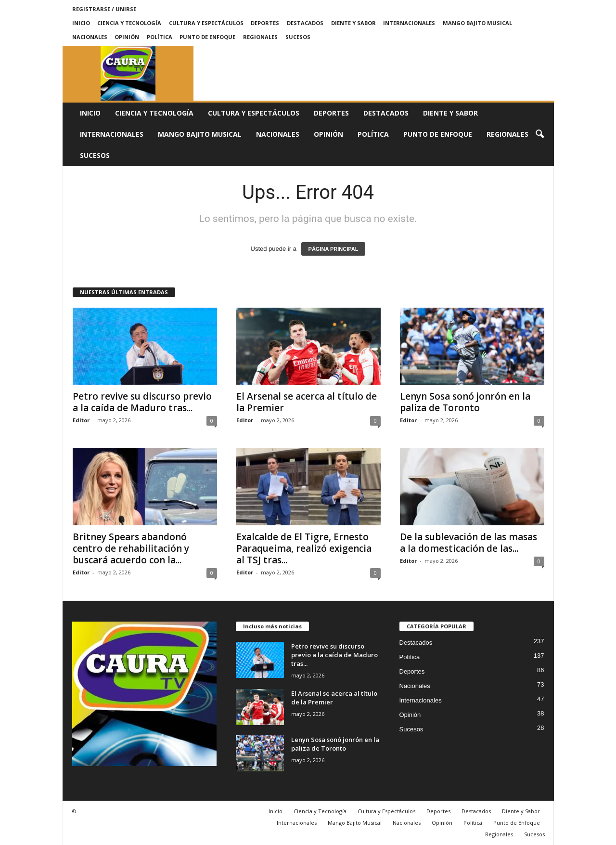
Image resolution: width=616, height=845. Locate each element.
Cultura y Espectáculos (206, 23)
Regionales (260, 37)
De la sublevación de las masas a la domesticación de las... (468, 543)
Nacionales (90, 37)
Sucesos (298, 37)
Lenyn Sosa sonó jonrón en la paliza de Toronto (465, 402)
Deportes (265, 23)
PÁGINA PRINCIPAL (334, 249)
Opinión (127, 37)
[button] (539, 134)
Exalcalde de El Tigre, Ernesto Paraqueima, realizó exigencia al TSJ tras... (304, 548)
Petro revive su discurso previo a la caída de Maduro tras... (142, 402)
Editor (81, 420)
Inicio (81, 23)
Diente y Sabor (353, 23)
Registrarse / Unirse (104, 9)
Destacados (305, 23)
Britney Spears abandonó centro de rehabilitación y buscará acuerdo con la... (131, 548)
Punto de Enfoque (207, 37)
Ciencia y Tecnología (129, 23)
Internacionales (409, 23)
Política (160, 37)
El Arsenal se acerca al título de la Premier (307, 402)
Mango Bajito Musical (477, 23)
